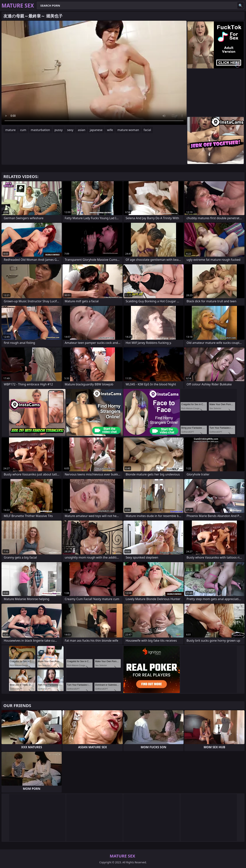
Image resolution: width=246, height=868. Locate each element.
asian (82, 130)
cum (23, 130)
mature (10, 130)
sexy (70, 130)
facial (147, 130)
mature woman (128, 130)
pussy (59, 130)
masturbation (40, 130)
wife (110, 130)
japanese (96, 130)
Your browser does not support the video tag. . (94, 73)
